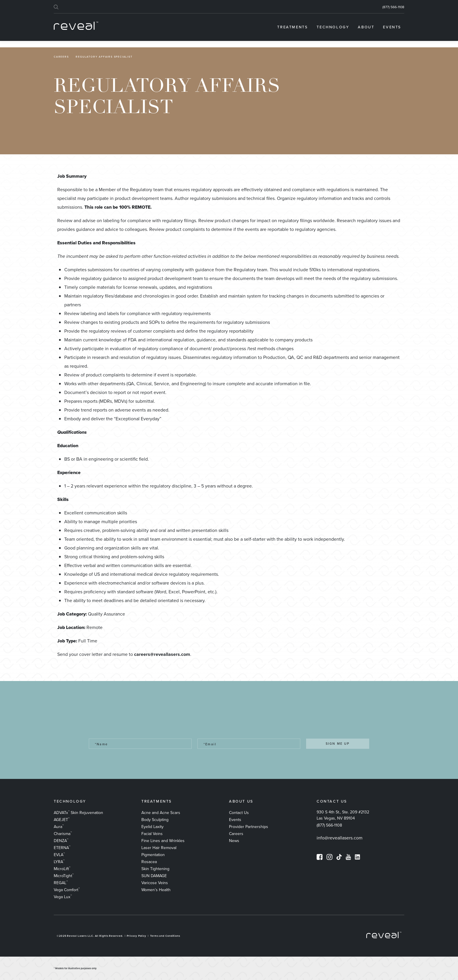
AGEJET (62, 820)
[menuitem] (293, 27)
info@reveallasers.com (340, 838)
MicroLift (62, 869)
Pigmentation (153, 855)
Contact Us (239, 813)
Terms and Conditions (165, 936)
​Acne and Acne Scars (161, 813)
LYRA (59, 862)
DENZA (61, 841)
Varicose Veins (155, 883)
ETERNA (62, 848)
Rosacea (149, 862)
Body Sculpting (155, 820)
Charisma (63, 834)
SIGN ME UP (338, 744)
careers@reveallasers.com (162, 654)
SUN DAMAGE (154, 876)
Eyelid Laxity (152, 827)
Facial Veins (152, 834)
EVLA (59, 855)
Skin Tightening (155, 869)
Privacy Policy (137, 936)
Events (235, 820)
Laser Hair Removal (159, 848)
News (234, 841)
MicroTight (64, 876)
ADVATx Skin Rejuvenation (78, 813)
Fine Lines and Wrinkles (163, 841)
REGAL (61, 883)
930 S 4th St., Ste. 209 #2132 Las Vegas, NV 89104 (343, 815)
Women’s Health (156, 890)
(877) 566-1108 (393, 7)
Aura (59, 827)
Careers (61, 57)
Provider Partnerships (249, 827)
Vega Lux (63, 897)
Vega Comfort (67, 890)
